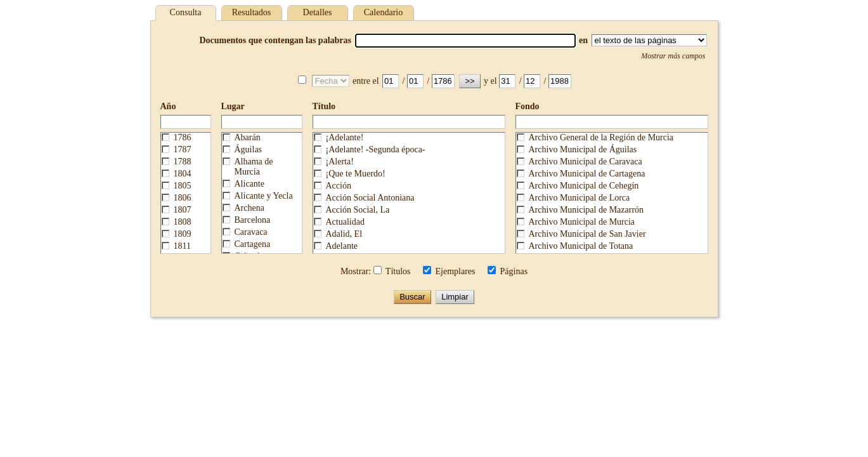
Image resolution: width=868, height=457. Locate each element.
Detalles (318, 12)
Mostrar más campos (673, 56)
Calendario (383, 12)
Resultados (251, 12)
